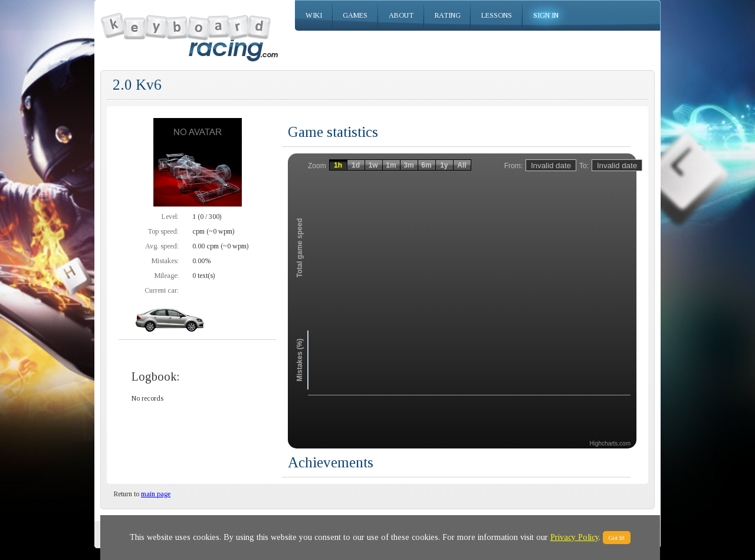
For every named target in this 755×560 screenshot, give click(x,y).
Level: (170, 217)
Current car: (162, 290)
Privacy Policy (575, 537)
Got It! (617, 538)
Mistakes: (165, 261)
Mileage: (167, 276)
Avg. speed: (162, 246)
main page (156, 494)
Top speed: (163, 231)
